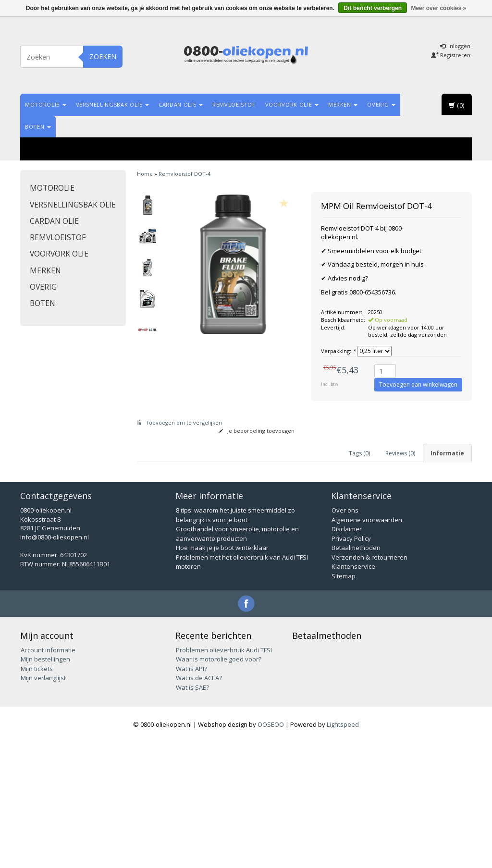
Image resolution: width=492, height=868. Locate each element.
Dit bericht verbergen (373, 8)
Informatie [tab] (447, 453)
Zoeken (103, 56)
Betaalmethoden (356, 673)
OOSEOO (271, 850)
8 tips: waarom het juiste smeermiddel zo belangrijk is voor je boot (235, 640)
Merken (343, 104)
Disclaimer (347, 654)
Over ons (345, 636)
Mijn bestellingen (45, 784)
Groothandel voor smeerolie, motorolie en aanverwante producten (237, 659)
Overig (381, 104)
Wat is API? (191, 794)
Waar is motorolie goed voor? (219, 784)
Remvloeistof (234, 104)
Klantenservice (353, 692)
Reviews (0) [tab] (400, 453)
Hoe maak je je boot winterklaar (222, 673)
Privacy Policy (351, 664)
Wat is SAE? (192, 813)
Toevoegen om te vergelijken (179, 422)
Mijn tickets (37, 794)
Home (145, 174)
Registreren (451, 55)
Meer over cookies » (438, 8)
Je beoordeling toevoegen (257, 431)
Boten (38, 127)
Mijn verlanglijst (43, 803)
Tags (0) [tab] (359, 453)
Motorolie (46, 104)
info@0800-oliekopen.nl (55, 662)
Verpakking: (338, 351)
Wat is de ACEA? (199, 803)
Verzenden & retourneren (369, 683)
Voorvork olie (292, 104)
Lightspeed (343, 850)
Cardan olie (181, 104)
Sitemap (344, 701)
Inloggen (455, 46)
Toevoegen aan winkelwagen (418, 385)
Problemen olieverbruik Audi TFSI (224, 775)
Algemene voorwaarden (367, 645)
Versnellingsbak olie (113, 104)
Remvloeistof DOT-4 (184, 174)
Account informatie (48, 775)
